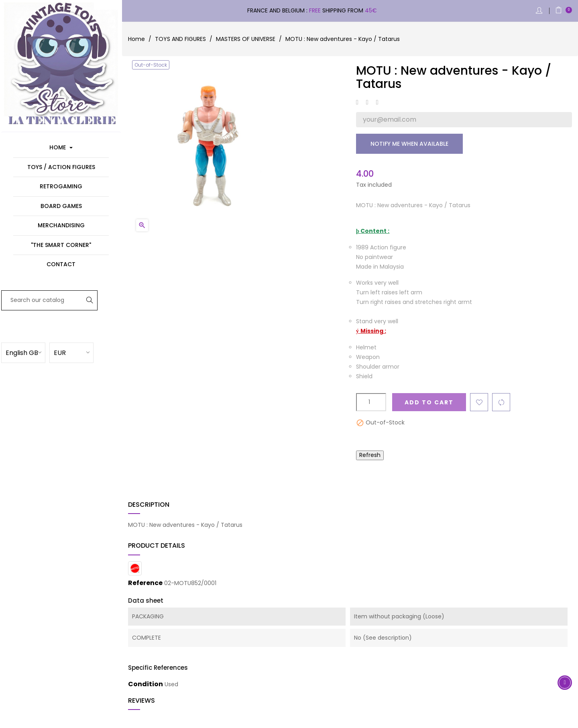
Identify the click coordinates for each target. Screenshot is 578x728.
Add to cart (429, 402)
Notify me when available (409, 144)
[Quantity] (371, 402)
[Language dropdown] (34, 352)
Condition (146, 684)
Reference (145, 583)
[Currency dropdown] (82, 352)
